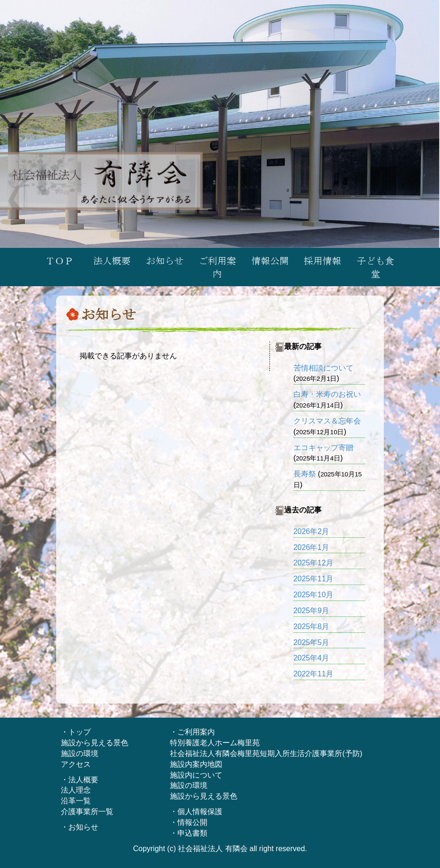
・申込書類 (189, 833)
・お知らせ (80, 827)
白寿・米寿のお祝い (327, 394)
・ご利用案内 (192, 732)
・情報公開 (189, 822)
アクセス (76, 764)
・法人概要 (80, 780)
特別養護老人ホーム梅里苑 (215, 743)
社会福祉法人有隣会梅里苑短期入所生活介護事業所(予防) (266, 753)
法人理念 (76, 790)
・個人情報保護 (196, 812)
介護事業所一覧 (87, 812)
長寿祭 (305, 474)
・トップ (76, 732)
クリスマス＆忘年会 (327, 421)
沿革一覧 (76, 801)
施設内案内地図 (196, 764)
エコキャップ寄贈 (323, 448)
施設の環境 (80, 753)
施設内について (196, 775)
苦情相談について (323, 368)
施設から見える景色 (95, 743)
